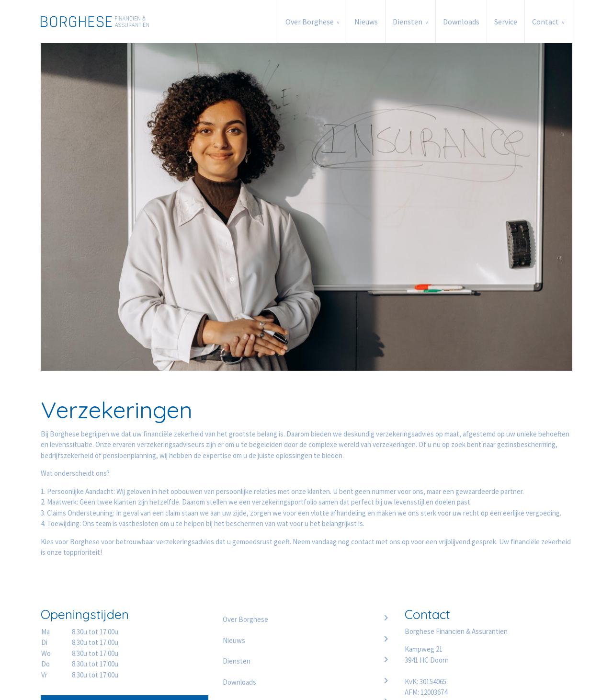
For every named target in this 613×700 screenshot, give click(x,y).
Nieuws (366, 22)
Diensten (408, 22)
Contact (545, 22)
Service (506, 22)
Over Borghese (310, 22)
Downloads (461, 22)
